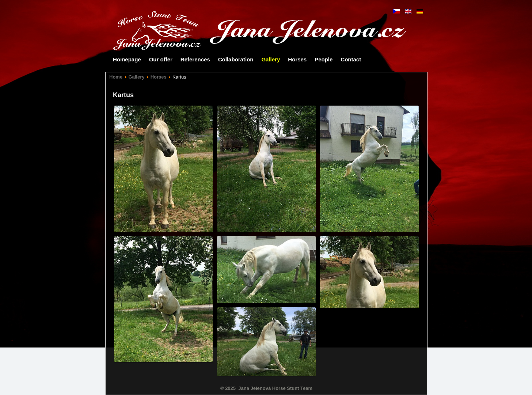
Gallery (271, 59)
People (324, 59)
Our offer (161, 59)
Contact (351, 59)
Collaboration (236, 59)
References (195, 59)
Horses (297, 59)
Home (116, 77)
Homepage (127, 59)
